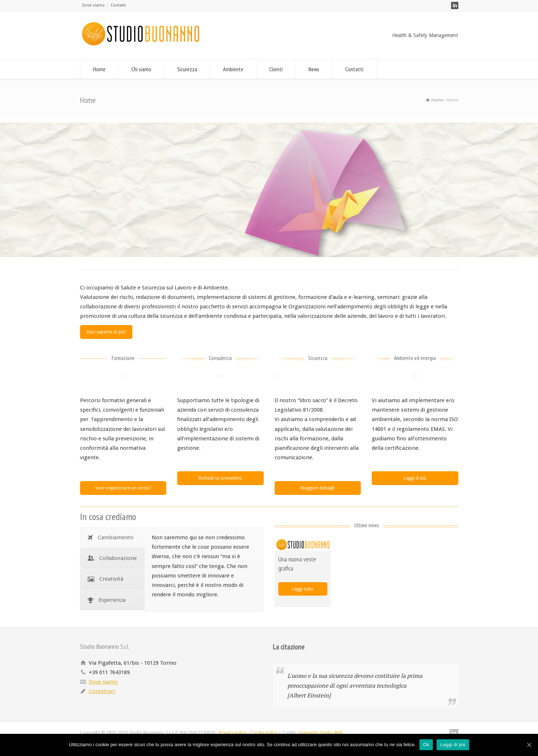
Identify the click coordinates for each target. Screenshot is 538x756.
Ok (426, 745)
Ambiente (233, 69)
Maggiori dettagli (318, 488)
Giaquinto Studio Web (321, 733)
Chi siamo (141, 69)
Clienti (276, 69)
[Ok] (529, 745)
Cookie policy (264, 733)
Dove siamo (93, 5)
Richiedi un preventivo (220, 478)
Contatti (118, 5)
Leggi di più (415, 478)
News (314, 69)
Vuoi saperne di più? (106, 332)
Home (99, 69)
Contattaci (102, 691)
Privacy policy (233, 733)
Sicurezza (187, 69)
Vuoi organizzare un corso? (123, 488)
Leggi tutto (303, 589)
